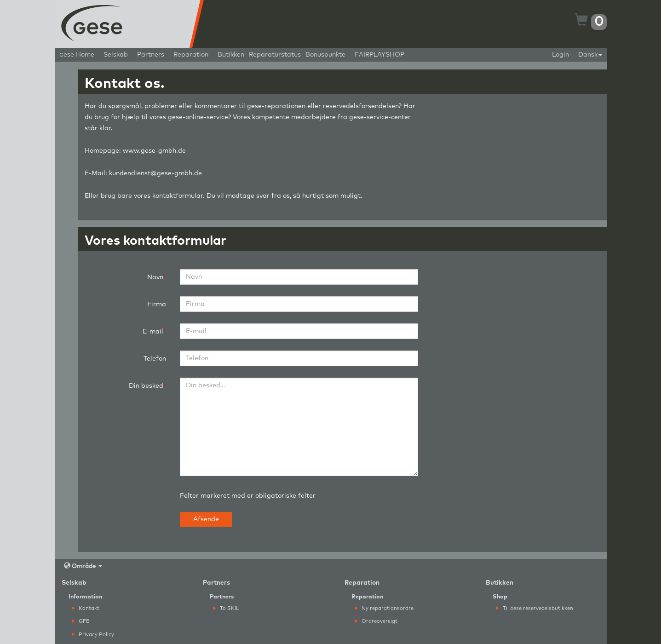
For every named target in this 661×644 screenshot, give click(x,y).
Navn (155, 277)
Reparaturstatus (275, 55)
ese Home (77, 55)
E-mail (153, 332)
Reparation (191, 55)
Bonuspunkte (325, 55)
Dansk (590, 55)
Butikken (231, 55)
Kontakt (86, 608)
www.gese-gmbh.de (154, 151)
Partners (151, 55)
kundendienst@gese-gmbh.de (155, 173)
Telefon (155, 359)
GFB (81, 621)
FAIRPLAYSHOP (379, 55)
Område (83, 566)
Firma (157, 305)
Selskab (116, 55)
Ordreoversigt (376, 621)
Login (560, 55)
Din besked (146, 386)
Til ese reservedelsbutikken (535, 608)
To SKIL (226, 608)
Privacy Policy (93, 635)
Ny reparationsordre (384, 608)
